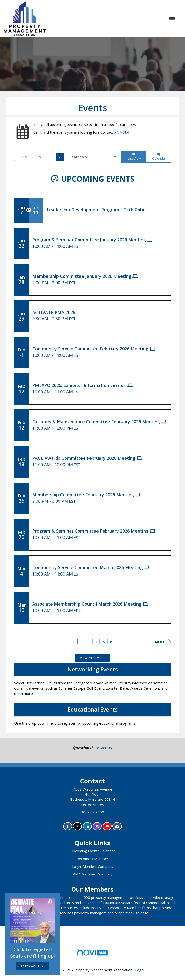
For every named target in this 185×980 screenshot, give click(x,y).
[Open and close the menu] (113, 19)
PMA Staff (122, 132)
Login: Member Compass (93, 866)
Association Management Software (92, 954)
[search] (60, 157)
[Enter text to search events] (35, 157)
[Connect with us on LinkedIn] (87, 826)
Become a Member (92, 859)
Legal (140, 970)
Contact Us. (103, 748)
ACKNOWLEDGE (33, 966)
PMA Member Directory (92, 874)
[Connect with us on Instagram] (97, 826)
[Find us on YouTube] (107, 826)
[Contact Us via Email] (117, 826)
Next (163, 642)
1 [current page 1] (74, 642)
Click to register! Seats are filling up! (33, 953)
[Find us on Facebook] (68, 826)
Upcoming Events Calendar (93, 851)
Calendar (158, 157)
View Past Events (93, 658)
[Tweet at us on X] (77, 826)
